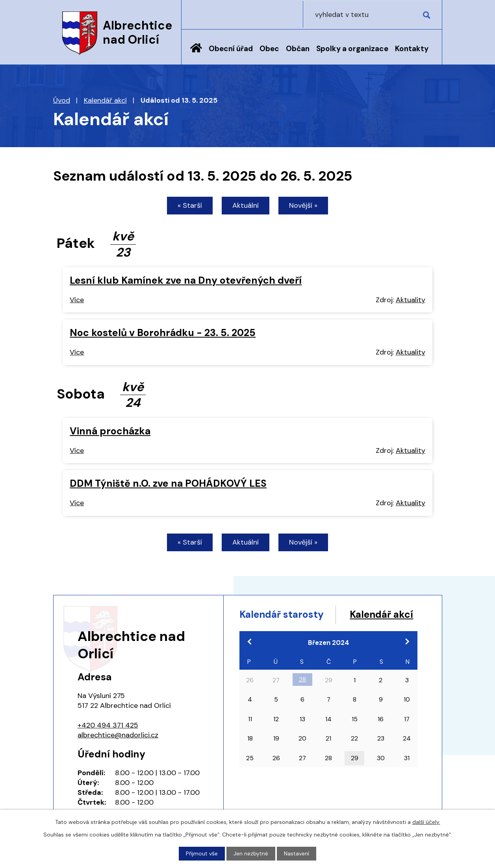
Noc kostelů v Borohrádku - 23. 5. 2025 (163, 333)
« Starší (190, 205)
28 (302, 695)
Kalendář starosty (283, 615)
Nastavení (297, 853)
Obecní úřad (231, 49)
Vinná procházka (110, 431)
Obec (269, 49)
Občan (298, 49)
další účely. (426, 822)
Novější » (303, 205)
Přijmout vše (202, 853)
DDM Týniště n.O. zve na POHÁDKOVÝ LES (168, 483)
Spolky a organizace (352, 49)
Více (77, 300)
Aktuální (246, 205)
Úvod (196, 54)
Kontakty (412, 49)
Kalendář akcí (105, 100)
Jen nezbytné (251, 853)
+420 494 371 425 (108, 725)
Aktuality (411, 300)
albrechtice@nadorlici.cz (118, 735)
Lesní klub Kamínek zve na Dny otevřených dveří (186, 280)
